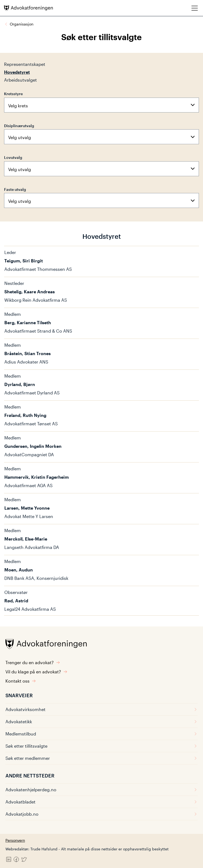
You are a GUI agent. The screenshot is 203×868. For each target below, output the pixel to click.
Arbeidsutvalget (20, 80)
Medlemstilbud (101, 734)
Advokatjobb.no (101, 814)
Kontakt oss (21, 681)
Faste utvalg (15, 189)
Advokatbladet (101, 802)
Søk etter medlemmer (101, 758)
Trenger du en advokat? (33, 662)
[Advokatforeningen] (28, 8)
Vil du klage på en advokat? (36, 672)
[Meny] (195, 8)
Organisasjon (22, 24)
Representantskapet (25, 64)
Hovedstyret (17, 72)
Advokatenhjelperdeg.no (101, 790)
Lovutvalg (13, 157)
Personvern (15, 840)
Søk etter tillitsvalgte (101, 746)
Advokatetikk (101, 721)
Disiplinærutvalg (19, 126)
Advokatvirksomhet (101, 709)
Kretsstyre (13, 94)
